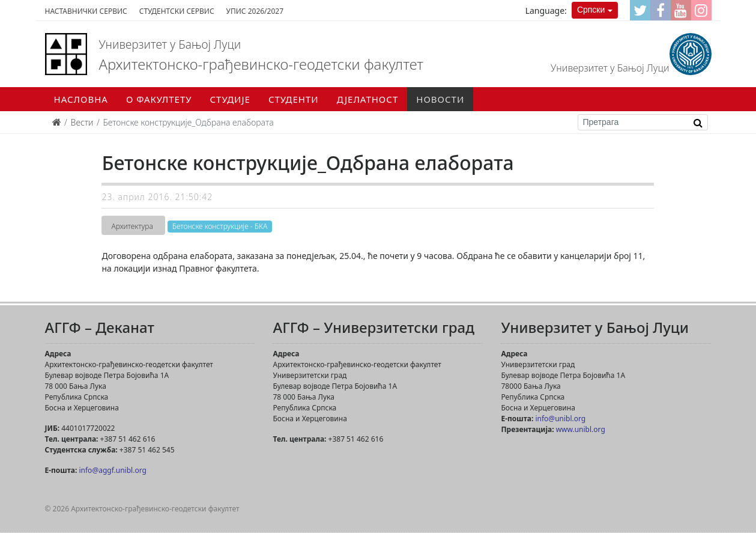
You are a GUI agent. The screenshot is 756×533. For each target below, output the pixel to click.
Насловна (81, 99)
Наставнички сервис (86, 11)
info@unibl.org (560, 419)
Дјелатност (368, 99)
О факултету (159, 99)
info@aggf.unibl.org (112, 470)
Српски (591, 10)
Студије (230, 99)
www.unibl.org (581, 429)
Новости (440, 99)
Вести (82, 122)
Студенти (294, 99)
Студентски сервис (177, 11)
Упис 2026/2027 (255, 11)
